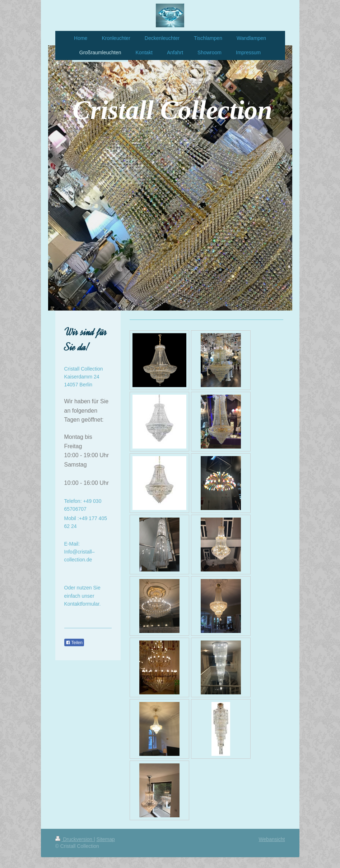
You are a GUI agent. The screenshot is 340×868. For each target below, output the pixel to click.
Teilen (74, 643)
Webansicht (272, 839)
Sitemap (106, 839)
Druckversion (74, 839)
